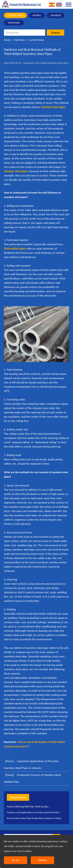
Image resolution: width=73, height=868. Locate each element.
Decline (42, 860)
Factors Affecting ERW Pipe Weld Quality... (28, 806)
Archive (37, 15)
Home (7, 40)
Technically (14, 23)
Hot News (20, 40)
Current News (15, 15)
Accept (16, 860)
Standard (56, 15)
